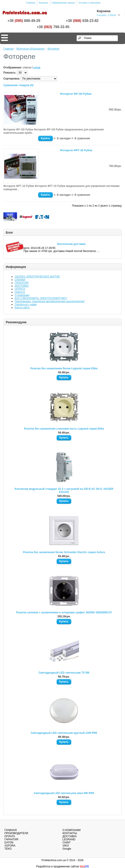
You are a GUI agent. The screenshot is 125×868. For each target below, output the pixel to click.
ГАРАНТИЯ (22, 283)
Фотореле (53, 49)
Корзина (44, 3)
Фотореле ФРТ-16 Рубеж (76, 150)
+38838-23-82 (82, 21)
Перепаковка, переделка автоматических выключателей (50, 301)
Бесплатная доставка (71, 244)
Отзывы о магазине (90, 3)
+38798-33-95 (53, 27)
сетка (37, 68)
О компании (22, 295)
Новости (20, 292)
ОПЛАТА (20, 289)
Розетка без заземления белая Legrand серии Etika (64, 368)
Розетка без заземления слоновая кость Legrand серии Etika (64, 429)
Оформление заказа (63, 3)
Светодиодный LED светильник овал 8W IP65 (64, 793)
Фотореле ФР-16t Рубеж (76, 94)
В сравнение (82, 138)
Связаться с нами (26, 304)
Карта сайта (22, 308)
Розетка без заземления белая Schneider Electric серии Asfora (64, 552)
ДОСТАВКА (22, 286)
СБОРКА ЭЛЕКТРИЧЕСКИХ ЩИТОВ (37, 277)
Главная (31, 3)
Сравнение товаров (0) (18, 85)
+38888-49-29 (24, 21)
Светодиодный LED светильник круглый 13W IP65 (64, 733)
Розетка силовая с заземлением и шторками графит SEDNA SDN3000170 (64, 612)
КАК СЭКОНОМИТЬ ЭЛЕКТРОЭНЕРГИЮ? (41, 298)
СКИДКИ (20, 280)
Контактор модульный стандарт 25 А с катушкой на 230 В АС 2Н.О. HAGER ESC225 (64, 490)
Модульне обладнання (30, 49)
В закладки (64, 138)
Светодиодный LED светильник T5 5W (64, 673)
